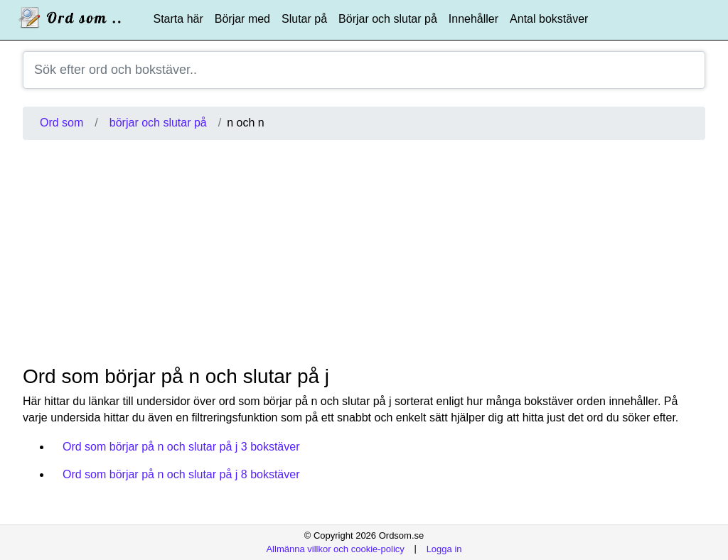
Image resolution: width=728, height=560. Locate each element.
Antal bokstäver (549, 19)
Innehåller (473, 19)
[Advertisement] (364, 252)
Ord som (61, 123)
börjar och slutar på (158, 123)
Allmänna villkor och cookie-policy (335, 548)
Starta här (178, 19)
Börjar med (242, 19)
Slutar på (304, 19)
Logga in (444, 548)
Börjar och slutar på (388, 19)
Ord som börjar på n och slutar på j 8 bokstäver (181, 474)
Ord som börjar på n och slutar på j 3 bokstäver (181, 447)
